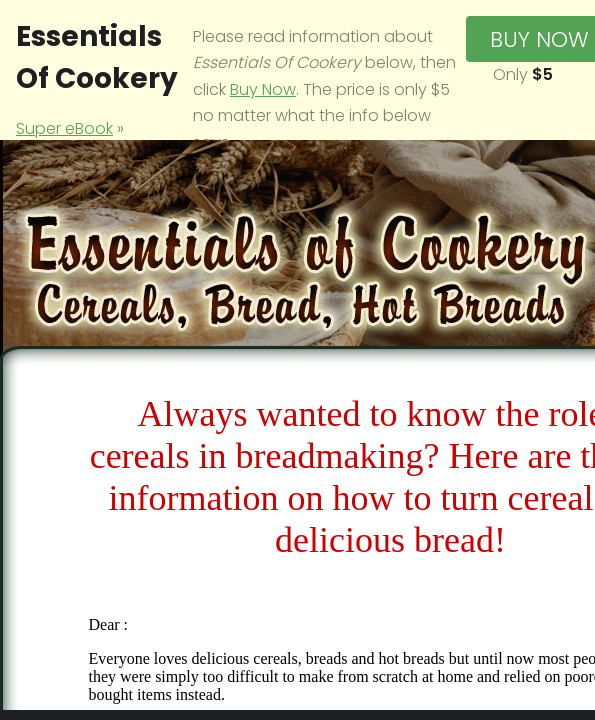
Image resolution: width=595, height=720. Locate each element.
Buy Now (263, 89)
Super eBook (64, 128)
